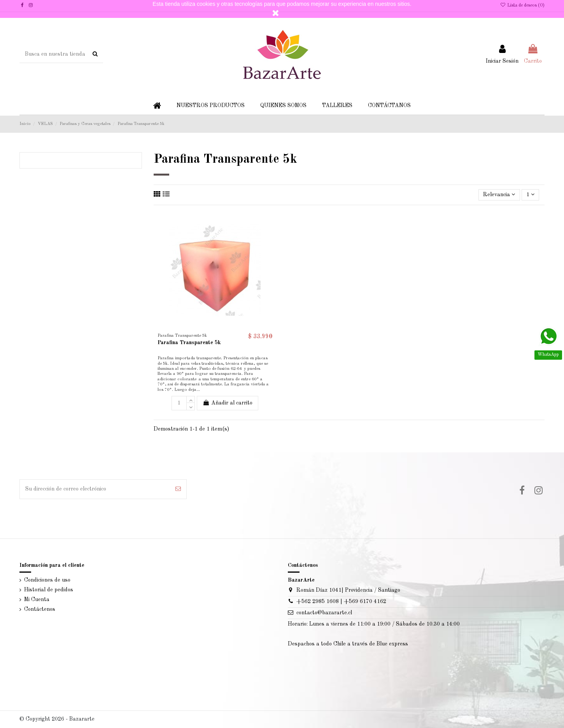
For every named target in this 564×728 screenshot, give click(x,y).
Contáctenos (40, 609)
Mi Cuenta (37, 600)
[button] (211, 106)
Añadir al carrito (228, 403)
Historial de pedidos (49, 590)
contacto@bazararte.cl (324, 613)
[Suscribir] (178, 489)
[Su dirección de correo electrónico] (95, 489)
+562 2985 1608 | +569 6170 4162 (341, 601)
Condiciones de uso (47, 580)
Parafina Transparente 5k (189, 343)
